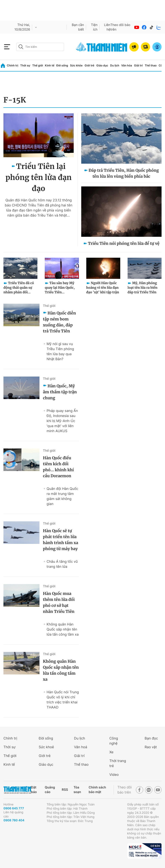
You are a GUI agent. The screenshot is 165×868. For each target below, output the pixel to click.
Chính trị (13, 65)
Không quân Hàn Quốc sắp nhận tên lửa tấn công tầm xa (63, 629)
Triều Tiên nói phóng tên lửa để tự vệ (124, 243)
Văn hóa (127, 65)
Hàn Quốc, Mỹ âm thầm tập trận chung (60, 392)
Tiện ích (94, 27)
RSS (65, 790)
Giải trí (138, 65)
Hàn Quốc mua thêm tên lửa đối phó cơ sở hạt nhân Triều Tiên (59, 602)
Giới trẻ (89, 65)
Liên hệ (107, 27)
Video (114, 775)
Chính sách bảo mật (97, 790)
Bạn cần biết (78, 27)
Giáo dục (102, 65)
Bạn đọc (151, 738)
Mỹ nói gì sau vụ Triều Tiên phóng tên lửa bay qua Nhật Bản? (60, 351)
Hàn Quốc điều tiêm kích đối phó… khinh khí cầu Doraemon (58, 467)
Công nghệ (114, 741)
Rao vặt (151, 747)
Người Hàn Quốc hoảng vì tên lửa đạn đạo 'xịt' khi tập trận (103, 288)
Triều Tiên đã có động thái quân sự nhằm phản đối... (19, 288)
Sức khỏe (76, 65)
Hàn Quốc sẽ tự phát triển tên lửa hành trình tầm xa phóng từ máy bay (61, 540)
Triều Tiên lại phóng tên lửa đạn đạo (39, 177)
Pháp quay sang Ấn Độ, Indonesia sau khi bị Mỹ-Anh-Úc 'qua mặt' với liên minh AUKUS (62, 421)
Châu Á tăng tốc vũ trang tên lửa (62, 564)
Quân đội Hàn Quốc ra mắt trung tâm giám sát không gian (62, 496)
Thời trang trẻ (118, 763)
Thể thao (151, 65)
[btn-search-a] (21, 47)
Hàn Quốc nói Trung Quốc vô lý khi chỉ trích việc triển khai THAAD (63, 700)
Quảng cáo (50, 790)
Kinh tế (50, 65)
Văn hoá (81, 747)
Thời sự (25, 65)
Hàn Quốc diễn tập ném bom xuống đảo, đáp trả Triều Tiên (59, 322)
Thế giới (38, 65)
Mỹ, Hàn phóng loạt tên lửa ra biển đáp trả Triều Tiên (143, 288)
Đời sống (62, 65)
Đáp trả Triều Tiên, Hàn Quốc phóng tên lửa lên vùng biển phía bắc (124, 173)
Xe (111, 752)
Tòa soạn (77, 790)
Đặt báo (34, 790)
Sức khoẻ (46, 747)
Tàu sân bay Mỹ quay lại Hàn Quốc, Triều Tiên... (60, 288)
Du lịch (115, 65)
